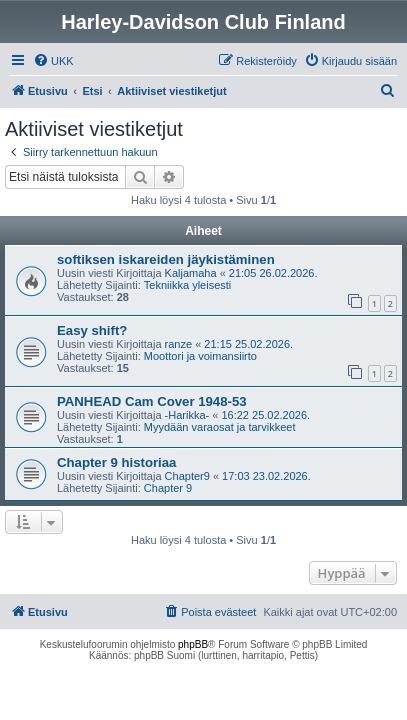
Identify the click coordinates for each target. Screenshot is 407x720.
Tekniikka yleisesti (187, 285)
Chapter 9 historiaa (116, 462)
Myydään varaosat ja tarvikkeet (220, 427)
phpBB (193, 644)
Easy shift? (92, 330)
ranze (179, 344)
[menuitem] (53, 61)
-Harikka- (187, 415)
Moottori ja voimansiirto (200, 356)
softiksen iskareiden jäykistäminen (166, 259)
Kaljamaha (191, 273)
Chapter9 (187, 476)
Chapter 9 (168, 488)
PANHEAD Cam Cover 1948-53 (152, 401)
